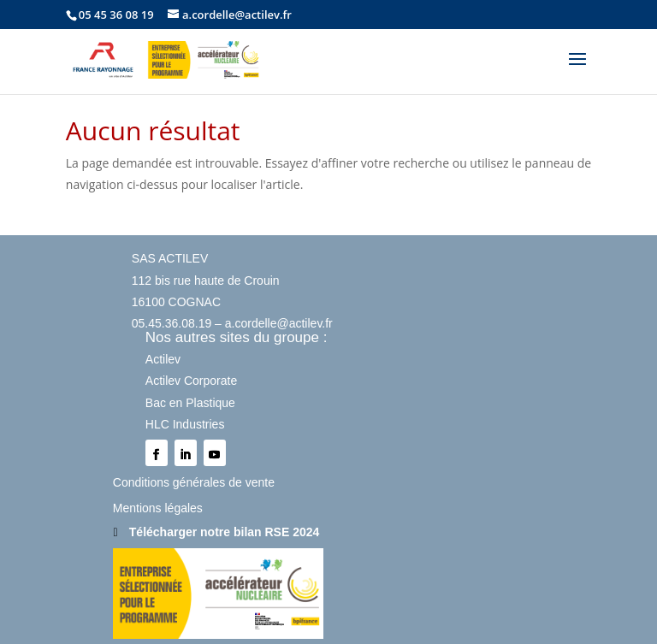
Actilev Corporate (191, 381)
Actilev (163, 359)
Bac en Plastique (190, 403)
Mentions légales (158, 508)
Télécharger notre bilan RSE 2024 (225, 532)
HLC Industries (185, 424)
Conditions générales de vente (194, 482)
